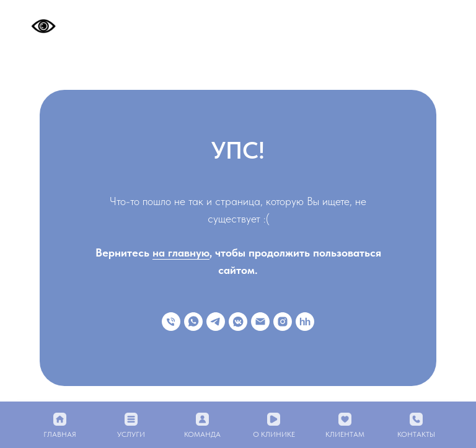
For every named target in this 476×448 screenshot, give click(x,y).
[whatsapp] (193, 322)
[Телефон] (171, 322)
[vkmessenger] (238, 322)
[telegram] (216, 322)
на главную (181, 253)
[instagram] (283, 322)
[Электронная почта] (260, 322)
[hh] (305, 322)
